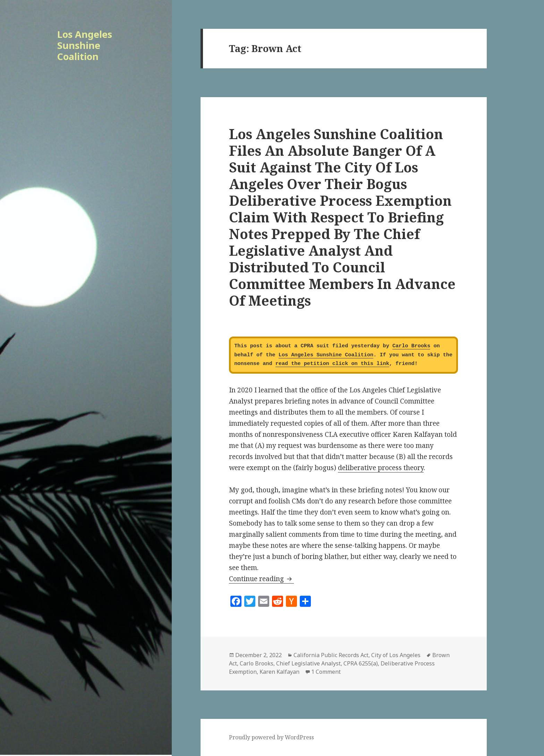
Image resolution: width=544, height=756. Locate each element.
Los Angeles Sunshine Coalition (85, 45)
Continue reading (261, 579)
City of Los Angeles (396, 655)
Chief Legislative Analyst (308, 663)
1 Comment (326, 672)
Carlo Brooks (411, 346)
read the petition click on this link (332, 364)
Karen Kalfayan (279, 672)
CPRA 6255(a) (361, 663)
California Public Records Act (331, 655)
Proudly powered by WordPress (271, 737)
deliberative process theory (381, 468)
